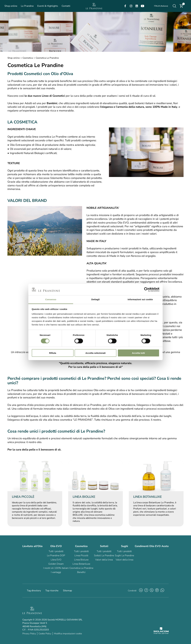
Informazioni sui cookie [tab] (140, 299)
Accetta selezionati (95, 353)
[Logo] (94, 6)
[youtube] (143, 6)
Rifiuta (53, 353)
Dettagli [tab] (95, 299)
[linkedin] (137, 6)
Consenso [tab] (51, 299)
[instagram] (131, 6)
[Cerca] (174, 6)
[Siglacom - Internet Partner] (161, 633)
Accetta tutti (138, 353)
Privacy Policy (29, 634)
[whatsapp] (162, 591)
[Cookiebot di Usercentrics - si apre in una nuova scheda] (146, 289)
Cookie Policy (45, 634)
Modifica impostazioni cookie (68, 634)
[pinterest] (157, 591)
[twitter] (152, 591)
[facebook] (125, 6)
